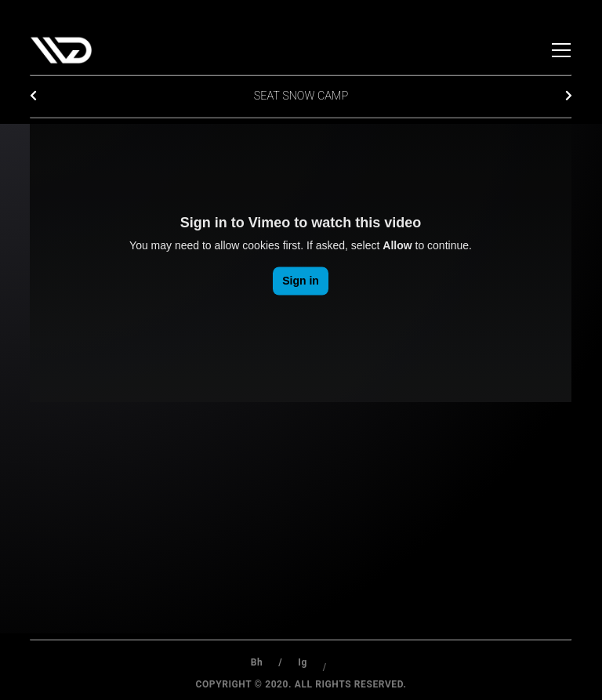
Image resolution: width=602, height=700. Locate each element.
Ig (303, 667)
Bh (257, 662)
